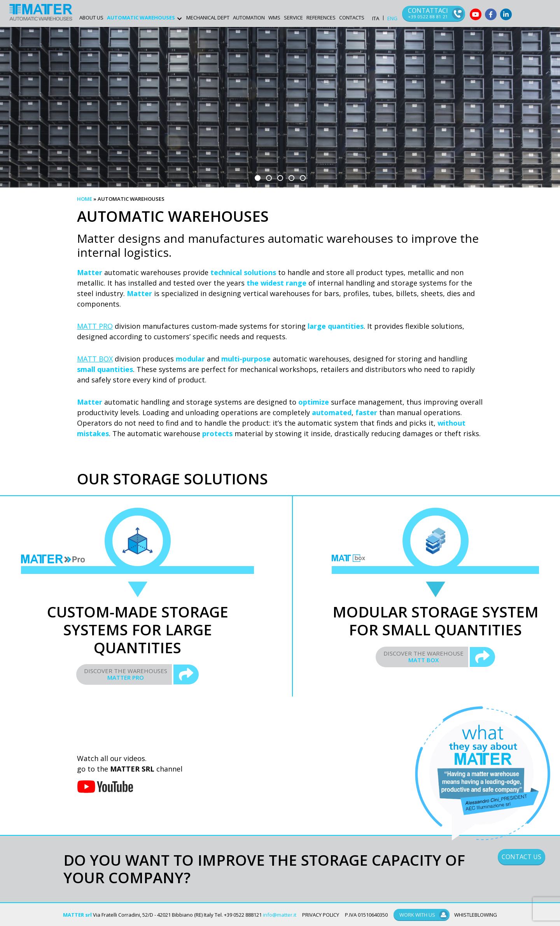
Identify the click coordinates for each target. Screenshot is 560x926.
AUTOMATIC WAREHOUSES (141, 18)
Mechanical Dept (208, 18)
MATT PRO (95, 326)
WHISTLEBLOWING (476, 915)
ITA (376, 18)
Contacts (352, 18)
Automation (249, 18)
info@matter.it (280, 915)
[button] (258, 178)
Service (293, 18)
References (321, 18)
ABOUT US (91, 18)
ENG (392, 18)
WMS (274, 18)
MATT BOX (95, 359)
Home (85, 199)
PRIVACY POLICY (321, 915)
